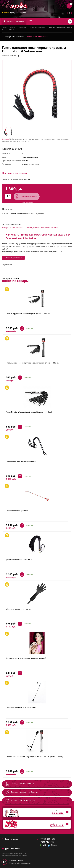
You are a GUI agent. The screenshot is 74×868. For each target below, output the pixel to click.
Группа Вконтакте (11, 849)
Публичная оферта (16, 861)
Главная (4, 28)
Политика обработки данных (20, 863)
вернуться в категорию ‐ (25, 37)
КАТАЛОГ (14, 21)
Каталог (12, 28)
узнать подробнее (14, 258)
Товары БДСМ (22, 28)
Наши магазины (10, 839)
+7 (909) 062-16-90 (46, 839)
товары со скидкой (36, 824)
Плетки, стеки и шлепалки (38, 28)
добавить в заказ (26, 197)
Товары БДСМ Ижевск (12, 228)
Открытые (36, 813)
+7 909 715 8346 (47, 842)
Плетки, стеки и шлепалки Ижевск (42, 228)
